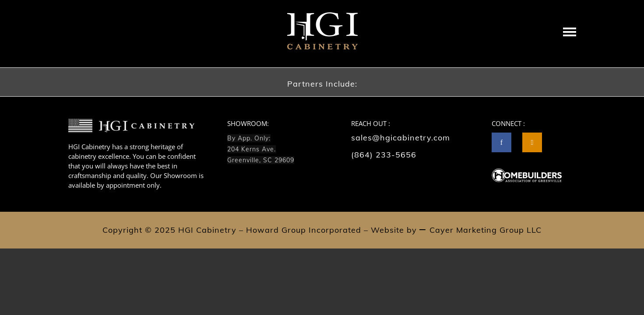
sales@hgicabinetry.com (401, 138)
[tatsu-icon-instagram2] (532, 142)
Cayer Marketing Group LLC (486, 230)
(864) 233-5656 (384, 155)
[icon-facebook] (504, 142)
